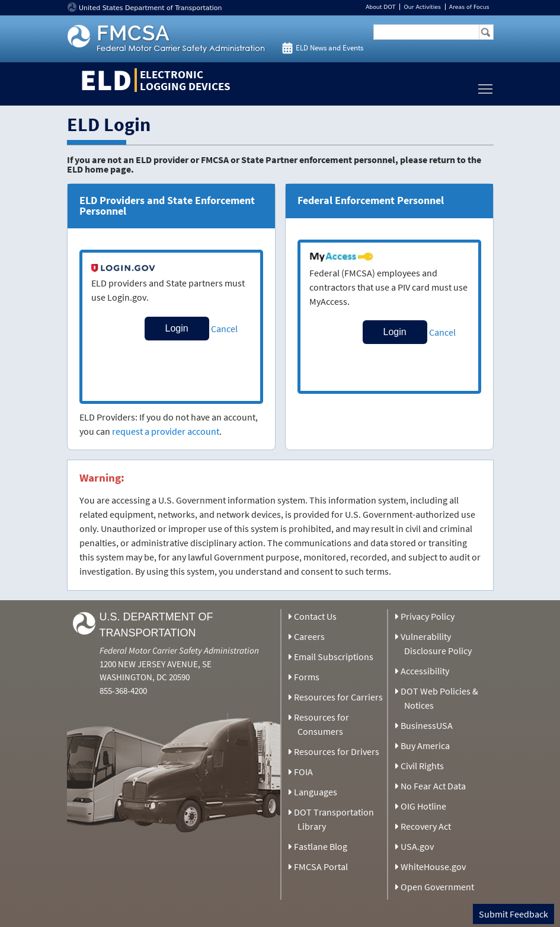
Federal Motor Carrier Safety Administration (179, 650)
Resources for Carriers (338, 697)
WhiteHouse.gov (433, 867)
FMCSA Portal (321, 867)
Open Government (437, 887)
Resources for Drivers (337, 751)
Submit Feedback (513, 914)
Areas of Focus (469, 7)
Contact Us (315, 616)
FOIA (303, 772)
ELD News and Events (329, 48)
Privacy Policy (428, 616)
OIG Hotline (423, 806)
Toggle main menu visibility (486, 86)
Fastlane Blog (321, 846)
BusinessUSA (427, 725)
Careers (309, 636)
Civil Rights (422, 766)
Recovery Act (426, 826)
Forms (307, 677)
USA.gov (417, 846)
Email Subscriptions (334, 657)
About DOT (381, 7)
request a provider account (166, 431)
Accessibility (425, 671)
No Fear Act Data (433, 786)
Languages (316, 792)
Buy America (425, 746)
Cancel (224, 329)
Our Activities (422, 7)
